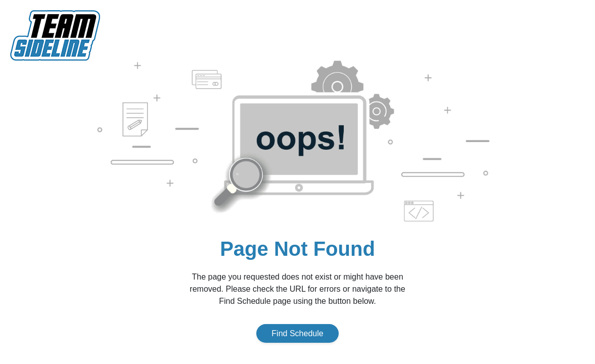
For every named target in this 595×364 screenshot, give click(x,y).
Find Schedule (297, 333)
